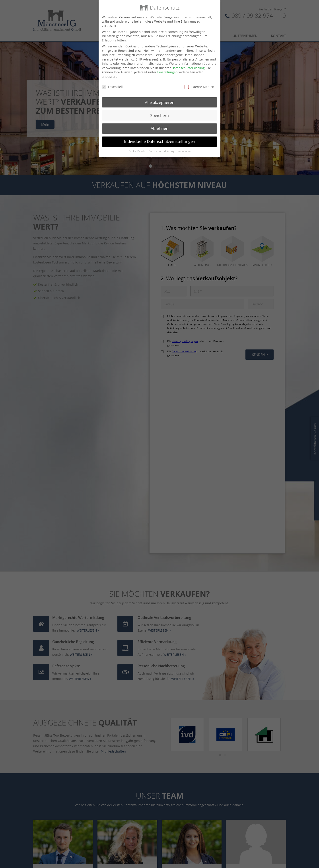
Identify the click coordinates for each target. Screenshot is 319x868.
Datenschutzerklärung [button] (162, 151)
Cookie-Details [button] (137, 151)
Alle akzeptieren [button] (160, 102)
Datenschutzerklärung (188, 68)
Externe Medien (199, 87)
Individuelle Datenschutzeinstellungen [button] (160, 141)
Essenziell (112, 87)
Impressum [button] (184, 151)
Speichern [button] (159, 115)
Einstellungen (167, 72)
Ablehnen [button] (159, 128)
